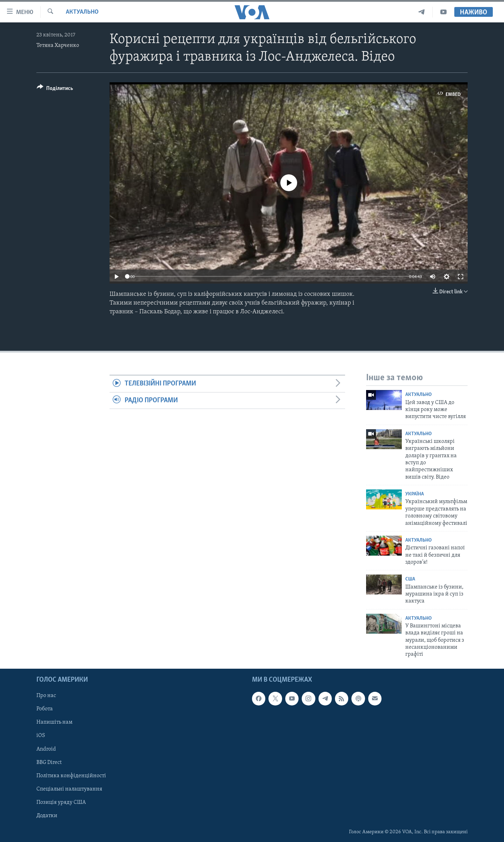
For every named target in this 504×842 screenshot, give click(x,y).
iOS (41, 736)
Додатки (47, 816)
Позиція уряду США (61, 802)
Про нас (46, 696)
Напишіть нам (54, 722)
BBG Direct (49, 762)
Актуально (82, 12)
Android (46, 749)
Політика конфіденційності (71, 775)
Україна (415, 494)
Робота (45, 709)
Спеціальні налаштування (69, 789)
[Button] (55, 89)
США (410, 579)
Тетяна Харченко (58, 46)
